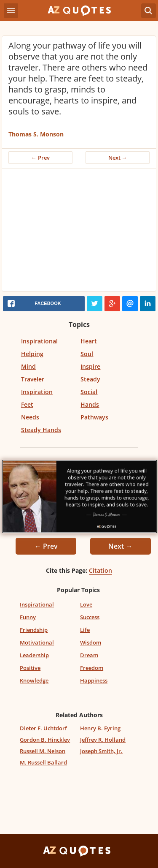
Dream (89, 655)
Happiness (94, 680)
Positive (30, 668)
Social (89, 392)
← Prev (40, 158)
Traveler (33, 379)
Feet (27, 404)
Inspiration (37, 392)
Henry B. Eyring (100, 728)
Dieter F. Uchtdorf (43, 728)
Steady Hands (41, 430)
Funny (28, 617)
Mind (28, 366)
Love (86, 604)
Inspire (90, 366)
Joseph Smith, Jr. (101, 751)
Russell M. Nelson (43, 751)
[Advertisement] (79, 232)
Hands (90, 404)
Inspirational (39, 341)
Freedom (92, 668)
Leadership (34, 655)
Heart (89, 341)
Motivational (37, 642)
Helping (32, 354)
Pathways (94, 417)
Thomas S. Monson (36, 134)
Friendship (34, 630)
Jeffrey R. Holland (103, 740)
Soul (87, 354)
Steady (90, 379)
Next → (118, 158)
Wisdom (91, 642)
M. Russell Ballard (43, 762)
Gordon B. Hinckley (45, 740)
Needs (30, 417)
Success (90, 617)
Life (85, 630)
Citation (100, 570)
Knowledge (34, 680)
